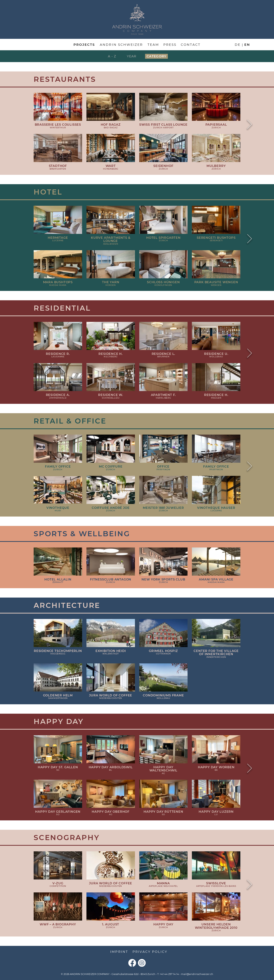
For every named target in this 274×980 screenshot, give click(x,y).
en (247, 45)
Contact (191, 45)
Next (250, 125)
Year (132, 56)
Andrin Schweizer (121, 45)
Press (170, 45)
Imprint (119, 952)
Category (156, 56)
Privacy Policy (150, 952)
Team (153, 45)
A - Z (112, 56)
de (238, 45)
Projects (84, 45)
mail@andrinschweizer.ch (197, 974)
